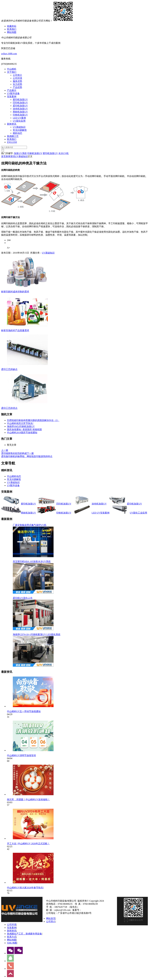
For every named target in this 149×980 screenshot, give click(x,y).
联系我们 (12, 29)
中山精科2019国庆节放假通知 (22, 432)
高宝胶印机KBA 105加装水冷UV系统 (32, 561)
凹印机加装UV (20, 103)
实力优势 (17, 84)
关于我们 (12, 72)
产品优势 (17, 87)
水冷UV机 (64, 153)
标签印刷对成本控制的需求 (15, 292)
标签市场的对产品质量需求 (15, 330)
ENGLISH (12, 142)
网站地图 (12, 32)
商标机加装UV (20, 112)
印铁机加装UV (20, 115)
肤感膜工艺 (13, 136)
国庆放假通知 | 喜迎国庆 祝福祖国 (24, 429)
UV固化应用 (19, 121)
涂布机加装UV (20, 109)
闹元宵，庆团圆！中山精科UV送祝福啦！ (28, 799)
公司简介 (17, 75)
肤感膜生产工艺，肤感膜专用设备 (24, 934)
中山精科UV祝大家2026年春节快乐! (25, 888)
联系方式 (12, 937)
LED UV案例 (19, 118)
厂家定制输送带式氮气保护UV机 (30, 525)
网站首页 (51, 918)
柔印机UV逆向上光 (23, 598)
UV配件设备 (13, 93)
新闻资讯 (12, 124)
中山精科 (12, 69)
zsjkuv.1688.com (9, 54)
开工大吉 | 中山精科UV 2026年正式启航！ (28, 844)
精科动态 (17, 133)
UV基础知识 (19, 127)
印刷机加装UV (35, 153)
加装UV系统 (20, 153)
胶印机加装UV (20, 100)
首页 (3, 156)
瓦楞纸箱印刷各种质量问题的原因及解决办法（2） (33, 420)
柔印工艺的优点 (9, 408)
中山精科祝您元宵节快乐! (20, 423)
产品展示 (12, 90)
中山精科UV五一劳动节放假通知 (24, 711)
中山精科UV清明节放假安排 (21, 755)
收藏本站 (12, 26)
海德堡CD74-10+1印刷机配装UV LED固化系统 (37, 634)
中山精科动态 (14, 476)
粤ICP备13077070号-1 (93, 910)
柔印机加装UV (20, 106)
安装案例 (12, 96)
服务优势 (17, 81)
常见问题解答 (20, 130)
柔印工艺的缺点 (9, 369)
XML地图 (12, 943)
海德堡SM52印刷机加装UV (21, 426)
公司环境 (17, 78)
